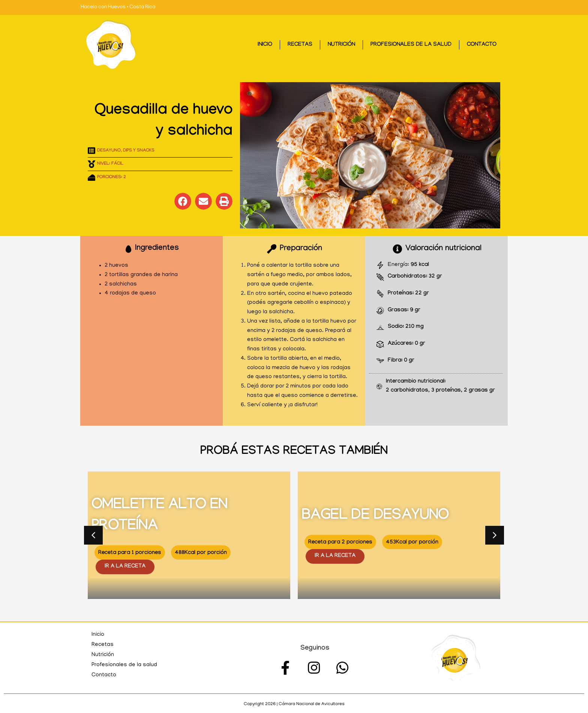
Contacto (482, 45)
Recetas (300, 45)
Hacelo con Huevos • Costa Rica (118, 7)
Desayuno (109, 151)
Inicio (265, 45)
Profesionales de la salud (411, 45)
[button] (183, 201)
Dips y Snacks (139, 151)
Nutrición (341, 45)
